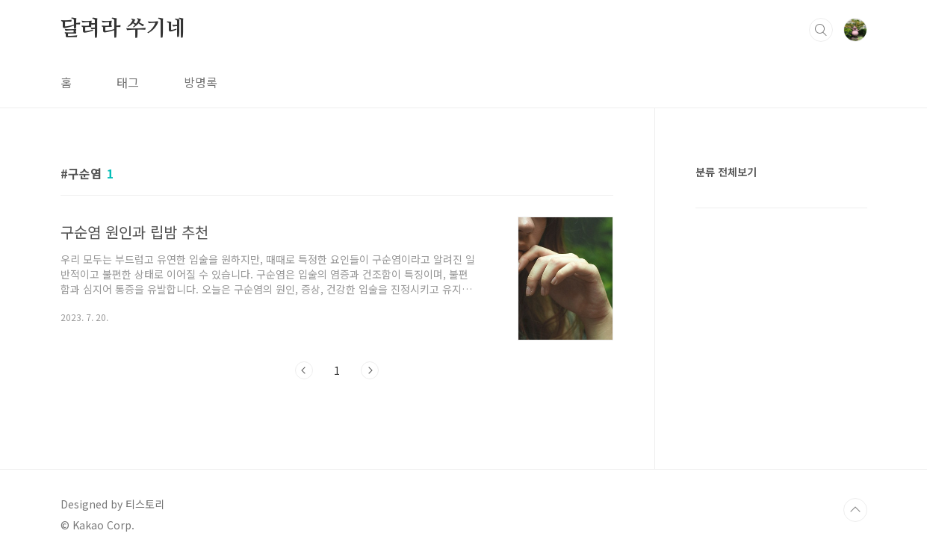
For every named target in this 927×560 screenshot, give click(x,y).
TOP (855, 510)
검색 (821, 30)
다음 (370, 370)
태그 (128, 82)
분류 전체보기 (726, 172)
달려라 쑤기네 (124, 29)
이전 (304, 370)
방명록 (201, 82)
